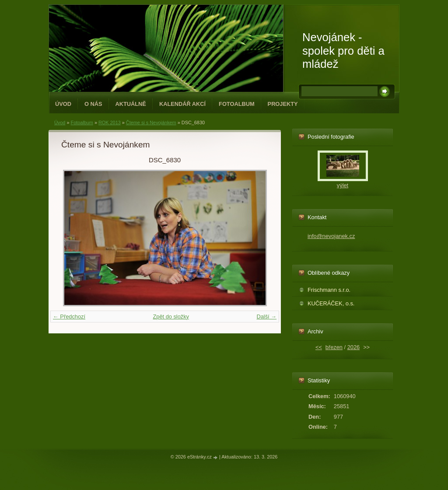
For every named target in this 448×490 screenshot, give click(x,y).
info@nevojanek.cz (331, 236)
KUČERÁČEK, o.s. (331, 303)
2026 (353, 347)
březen (334, 347)
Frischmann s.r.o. (329, 290)
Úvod (63, 104)
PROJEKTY (283, 104)
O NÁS (93, 104)
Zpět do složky (171, 317)
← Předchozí (69, 317)
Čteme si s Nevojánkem (151, 122)
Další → (266, 317)
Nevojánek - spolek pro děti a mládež (343, 51)
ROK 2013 (110, 122)
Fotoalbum (237, 104)
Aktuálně (131, 104)
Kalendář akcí (182, 104)
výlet (343, 185)
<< (319, 347)
